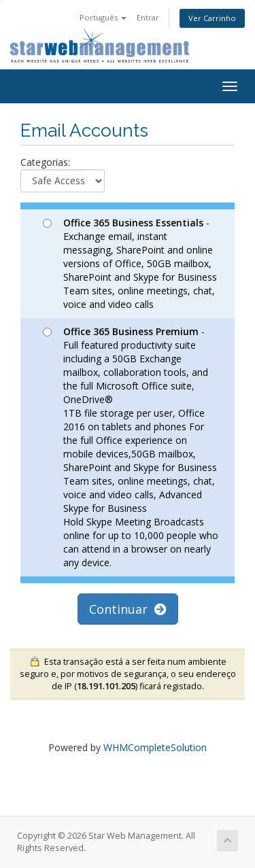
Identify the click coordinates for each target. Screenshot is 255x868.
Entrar (148, 17)
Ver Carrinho (212, 18)
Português (103, 17)
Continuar (128, 609)
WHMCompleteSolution (155, 747)
